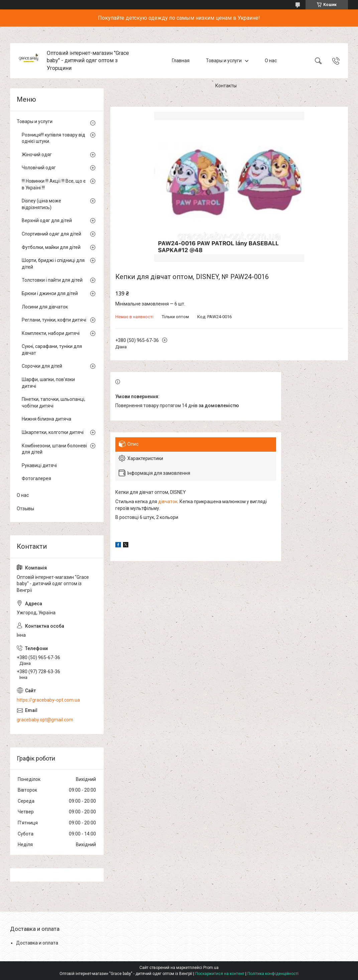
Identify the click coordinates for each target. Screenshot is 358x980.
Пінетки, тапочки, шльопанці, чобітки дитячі (53, 403)
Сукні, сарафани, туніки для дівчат (52, 350)
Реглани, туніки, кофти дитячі (54, 320)
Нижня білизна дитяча (46, 419)
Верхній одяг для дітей (47, 220)
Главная (181, 61)
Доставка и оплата (37, 943)
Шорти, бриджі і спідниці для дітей (53, 264)
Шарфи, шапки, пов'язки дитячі (48, 383)
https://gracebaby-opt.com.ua (48, 700)
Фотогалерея (36, 478)
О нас (271, 61)
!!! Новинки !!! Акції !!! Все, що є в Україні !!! (54, 184)
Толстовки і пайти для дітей (52, 280)
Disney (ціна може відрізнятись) (41, 204)
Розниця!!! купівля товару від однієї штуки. (53, 138)
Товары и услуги (224, 61)
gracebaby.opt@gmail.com (45, 720)
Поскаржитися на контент (220, 974)
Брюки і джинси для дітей (50, 293)
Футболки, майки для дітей (51, 247)
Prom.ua (211, 968)
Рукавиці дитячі (39, 465)
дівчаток (168, 502)
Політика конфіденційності (273, 974)
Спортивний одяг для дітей (51, 234)
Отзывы (25, 509)
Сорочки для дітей (42, 366)
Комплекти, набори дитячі (51, 333)
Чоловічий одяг (39, 168)
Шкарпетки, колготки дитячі (53, 432)
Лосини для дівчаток (45, 307)
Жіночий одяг (37, 155)
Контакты (226, 86)
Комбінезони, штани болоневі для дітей (54, 449)
